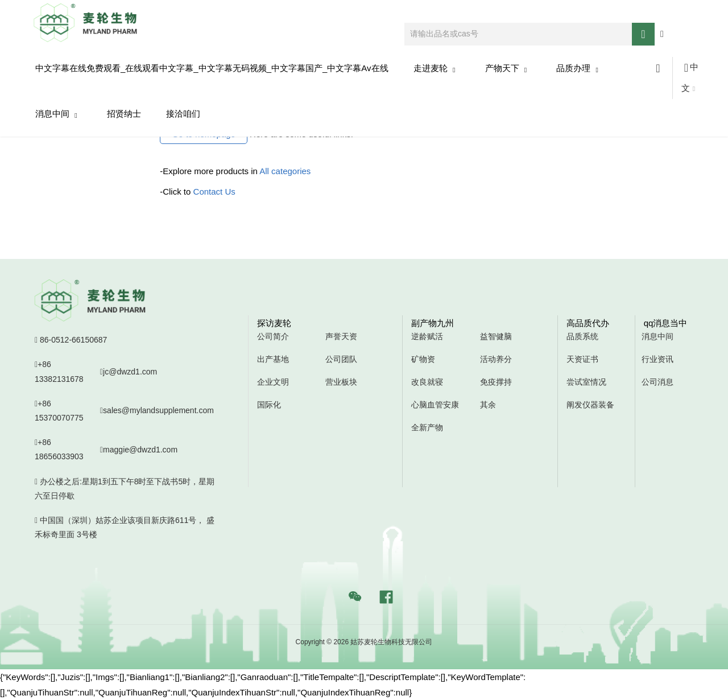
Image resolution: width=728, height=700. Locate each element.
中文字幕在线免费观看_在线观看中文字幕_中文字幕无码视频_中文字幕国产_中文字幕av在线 (212, 68)
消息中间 (56, 114)
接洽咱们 (183, 114)
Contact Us (214, 192)
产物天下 (506, 69)
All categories (285, 171)
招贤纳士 (124, 114)
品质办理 (577, 69)
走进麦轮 (435, 69)
